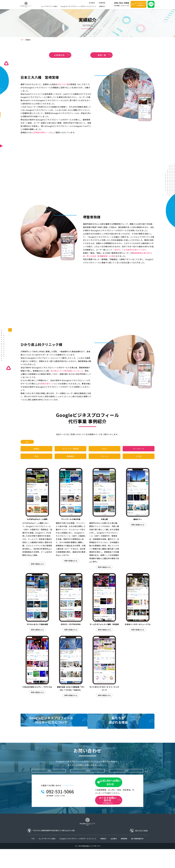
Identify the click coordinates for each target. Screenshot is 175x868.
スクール (105, 462)
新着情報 (102, 2)
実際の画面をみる (37, 570)
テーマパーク (139, 453)
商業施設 (70, 462)
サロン (105, 453)
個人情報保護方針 (137, 857)
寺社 (36, 462)
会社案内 (91, 2)
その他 (139, 462)
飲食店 (36, 453)
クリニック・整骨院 (71, 453)
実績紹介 (102, 6)
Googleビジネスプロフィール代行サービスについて (78, 6)
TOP (22, 40)
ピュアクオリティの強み (49, 6)
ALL (27, 445)
